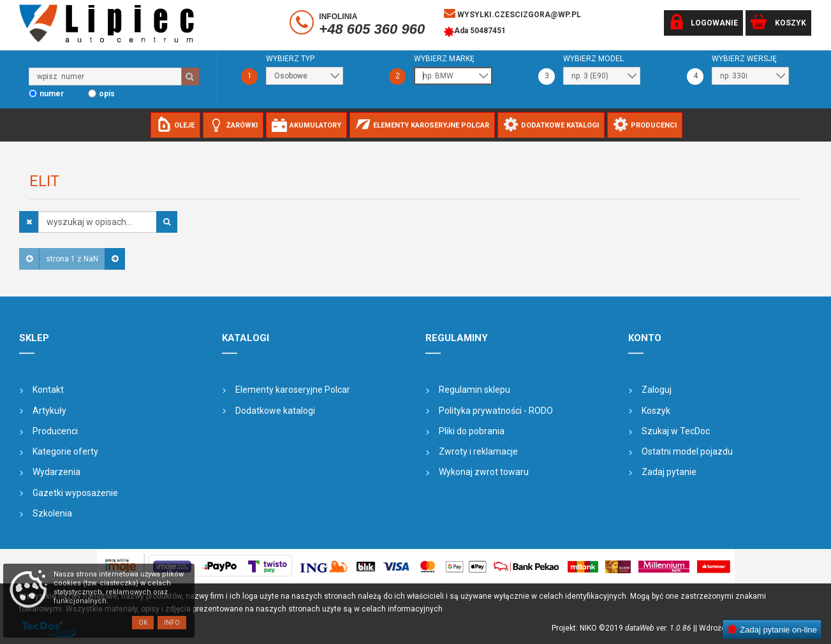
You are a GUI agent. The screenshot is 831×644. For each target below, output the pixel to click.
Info (172, 623)
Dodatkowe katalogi (275, 411)
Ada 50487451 (475, 32)
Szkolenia (52, 513)
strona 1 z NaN (72, 259)
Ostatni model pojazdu (687, 451)
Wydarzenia (56, 472)
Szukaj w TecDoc (676, 431)
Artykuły (49, 411)
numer (52, 94)
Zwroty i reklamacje (478, 451)
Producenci (55, 431)
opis (107, 94)
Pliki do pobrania (472, 431)
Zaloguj (657, 390)
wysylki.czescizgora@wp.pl (512, 13)
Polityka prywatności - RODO (496, 411)
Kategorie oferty (65, 451)
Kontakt (48, 390)
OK (143, 623)
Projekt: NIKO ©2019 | (623, 628)
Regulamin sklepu (474, 390)
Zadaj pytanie (669, 472)
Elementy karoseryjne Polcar (293, 390)
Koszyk (656, 411)
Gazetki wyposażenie (75, 493)
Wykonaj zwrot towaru (484, 472)
